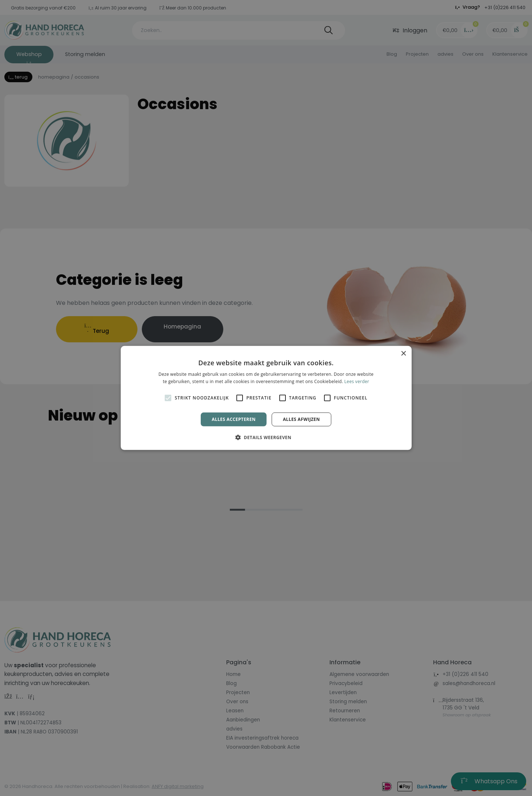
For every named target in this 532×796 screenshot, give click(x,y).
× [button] (403, 354)
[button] (266, 437)
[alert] (266, 398)
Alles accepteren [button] (234, 419)
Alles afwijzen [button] (301, 419)
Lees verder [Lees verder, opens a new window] (357, 381)
